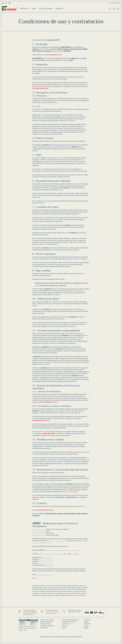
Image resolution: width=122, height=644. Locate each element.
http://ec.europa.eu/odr (70, 492)
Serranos (65, 626)
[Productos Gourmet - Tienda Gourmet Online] (10, 9)
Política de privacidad (46, 622)
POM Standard (78, 637)
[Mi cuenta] (114, 9)
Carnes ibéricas (66, 624)
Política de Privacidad (79, 595)
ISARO (64, 628)
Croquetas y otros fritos (69, 622)
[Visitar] (3, 3)
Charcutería (87, 620)
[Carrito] (118, 9)
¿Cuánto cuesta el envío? (47, 620)
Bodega (86, 628)
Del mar (86, 626)
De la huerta (87, 624)
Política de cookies (45, 624)
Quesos (86, 622)
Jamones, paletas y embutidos (70, 620)
